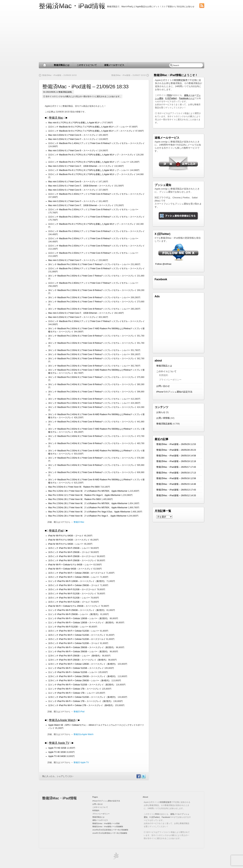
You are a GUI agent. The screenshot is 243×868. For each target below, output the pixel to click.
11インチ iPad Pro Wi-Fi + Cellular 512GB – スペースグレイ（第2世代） (82, 685)
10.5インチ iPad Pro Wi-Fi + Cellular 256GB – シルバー (74, 577)
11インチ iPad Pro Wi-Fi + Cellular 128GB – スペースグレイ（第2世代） (82, 623)
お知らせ (161, 412)
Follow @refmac (163, 264)
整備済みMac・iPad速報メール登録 (106, 823)
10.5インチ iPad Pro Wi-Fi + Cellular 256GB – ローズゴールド (77, 573)
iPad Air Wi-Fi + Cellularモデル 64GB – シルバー (70, 565)
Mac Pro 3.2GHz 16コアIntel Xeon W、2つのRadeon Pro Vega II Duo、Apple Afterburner (90, 512)
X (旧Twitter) (171, 98)
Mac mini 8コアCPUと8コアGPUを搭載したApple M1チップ (76, 123)
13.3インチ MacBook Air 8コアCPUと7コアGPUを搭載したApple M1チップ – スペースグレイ (92, 131)
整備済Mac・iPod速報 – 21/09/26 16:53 (59, 75)
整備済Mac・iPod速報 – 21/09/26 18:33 (85, 86)
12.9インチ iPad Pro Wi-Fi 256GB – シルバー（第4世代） (75, 656)
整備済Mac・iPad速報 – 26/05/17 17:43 (176, 467)
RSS (169, 95)
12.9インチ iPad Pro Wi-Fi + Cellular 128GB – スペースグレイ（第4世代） (83, 664)
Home (45, 65)
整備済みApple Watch (62, 720)
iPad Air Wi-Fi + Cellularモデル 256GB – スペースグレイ (74, 606)
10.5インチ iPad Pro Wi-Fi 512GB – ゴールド (69, 602)
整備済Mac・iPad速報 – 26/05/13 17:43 (176, 490)
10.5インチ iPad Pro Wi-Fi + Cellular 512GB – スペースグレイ (77, 635)
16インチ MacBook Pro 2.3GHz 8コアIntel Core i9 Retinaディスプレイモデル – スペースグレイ (93, 290)
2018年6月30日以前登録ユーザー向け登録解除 (110, 830)
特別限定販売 (181, 80)
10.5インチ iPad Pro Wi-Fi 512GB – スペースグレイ (72, 594)
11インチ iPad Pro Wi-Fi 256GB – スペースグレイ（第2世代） (77, 610)
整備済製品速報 (65, 92)
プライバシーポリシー (170, 380)
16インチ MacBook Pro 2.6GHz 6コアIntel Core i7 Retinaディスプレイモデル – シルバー (89, 264)
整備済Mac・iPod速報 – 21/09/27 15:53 (128, 75)
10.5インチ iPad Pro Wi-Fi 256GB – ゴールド (69, 552)
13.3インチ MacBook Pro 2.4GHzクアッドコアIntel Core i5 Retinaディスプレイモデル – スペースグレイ (96, 194)
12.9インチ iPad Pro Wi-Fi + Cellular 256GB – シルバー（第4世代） (80, 681)
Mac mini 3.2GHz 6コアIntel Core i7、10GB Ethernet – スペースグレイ (81, 166)
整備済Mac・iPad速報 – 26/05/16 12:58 (176, 478)
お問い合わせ (163, 386)
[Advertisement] (121, 36)
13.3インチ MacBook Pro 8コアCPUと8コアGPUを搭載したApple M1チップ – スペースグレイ (92, 155)
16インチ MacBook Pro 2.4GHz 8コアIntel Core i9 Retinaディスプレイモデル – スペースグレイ (93, 384)
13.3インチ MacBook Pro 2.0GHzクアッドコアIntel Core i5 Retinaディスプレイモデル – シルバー (93, 210)
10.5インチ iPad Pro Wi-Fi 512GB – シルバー (69, 598)
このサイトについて (87, 65)
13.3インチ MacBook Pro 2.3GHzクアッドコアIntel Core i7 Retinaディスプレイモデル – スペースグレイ (96, 321)
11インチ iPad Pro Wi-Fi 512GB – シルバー (69, 627)
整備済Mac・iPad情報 (72, 6)
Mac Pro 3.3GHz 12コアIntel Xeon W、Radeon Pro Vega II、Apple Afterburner (85, 495)
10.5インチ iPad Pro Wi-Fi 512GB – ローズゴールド (72, 589)
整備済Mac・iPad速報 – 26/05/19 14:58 (176, 456)
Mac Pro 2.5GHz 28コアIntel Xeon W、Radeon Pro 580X (75, 499)
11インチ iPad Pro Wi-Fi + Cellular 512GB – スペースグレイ (76, 668)
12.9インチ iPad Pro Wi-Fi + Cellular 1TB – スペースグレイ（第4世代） (82, 705)
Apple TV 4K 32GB (57, 752)
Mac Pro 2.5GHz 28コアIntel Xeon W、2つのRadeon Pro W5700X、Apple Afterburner (88, 503)
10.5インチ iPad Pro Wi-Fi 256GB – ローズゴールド (72, 556)
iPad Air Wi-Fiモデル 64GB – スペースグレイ (69, 540)
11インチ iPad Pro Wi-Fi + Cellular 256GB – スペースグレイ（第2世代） (82, 647)
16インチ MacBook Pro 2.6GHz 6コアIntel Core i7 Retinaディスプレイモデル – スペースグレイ (93, 276)
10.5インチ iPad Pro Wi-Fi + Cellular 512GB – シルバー (74, 631)
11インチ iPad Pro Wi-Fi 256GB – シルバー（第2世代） (74, 614)
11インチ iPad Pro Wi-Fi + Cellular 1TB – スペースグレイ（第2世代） (81, 701)
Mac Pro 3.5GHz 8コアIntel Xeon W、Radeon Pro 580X (74, 487)
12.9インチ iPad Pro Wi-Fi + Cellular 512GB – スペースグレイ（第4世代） (83, 697)
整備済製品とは (62, 65)
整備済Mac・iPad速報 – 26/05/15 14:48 (176, 484)
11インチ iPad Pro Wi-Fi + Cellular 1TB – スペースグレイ (75, 689)
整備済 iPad (56, 531)
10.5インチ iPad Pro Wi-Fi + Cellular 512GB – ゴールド (74, 643)
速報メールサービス (114, 65)
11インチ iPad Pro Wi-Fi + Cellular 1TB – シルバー (72, 693)
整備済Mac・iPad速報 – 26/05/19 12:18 (176, 461)
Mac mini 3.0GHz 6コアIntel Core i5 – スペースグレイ (73, 135)
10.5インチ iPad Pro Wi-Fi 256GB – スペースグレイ (72, 561)
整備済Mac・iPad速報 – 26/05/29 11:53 (176, 444)
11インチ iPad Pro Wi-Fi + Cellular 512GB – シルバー (73, 672)
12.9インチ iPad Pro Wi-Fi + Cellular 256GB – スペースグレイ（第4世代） (83, 676)
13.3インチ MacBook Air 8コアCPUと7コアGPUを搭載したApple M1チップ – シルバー (88, 127)
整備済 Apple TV (59, 743)
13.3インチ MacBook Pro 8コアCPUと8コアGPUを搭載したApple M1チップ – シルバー (89, 162)
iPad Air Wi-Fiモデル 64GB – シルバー (66, 544)
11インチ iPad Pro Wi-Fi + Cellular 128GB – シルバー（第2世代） (79, 618)
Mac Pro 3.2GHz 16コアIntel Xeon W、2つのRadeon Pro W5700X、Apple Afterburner (88, 491)
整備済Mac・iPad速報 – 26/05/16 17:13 (176, 473)
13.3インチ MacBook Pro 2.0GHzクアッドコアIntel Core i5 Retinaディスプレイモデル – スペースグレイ (96, 217)
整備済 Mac (56, 118)
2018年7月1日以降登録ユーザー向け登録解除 (110, 833)
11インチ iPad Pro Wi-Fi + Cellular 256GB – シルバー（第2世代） (79, 652)
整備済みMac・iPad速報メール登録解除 (108, 827)
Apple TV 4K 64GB (57, 756)
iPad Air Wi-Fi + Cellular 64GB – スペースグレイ (71, 569)
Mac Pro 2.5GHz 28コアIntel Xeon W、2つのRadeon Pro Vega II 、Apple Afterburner (88, 516)
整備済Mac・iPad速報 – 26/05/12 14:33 (176, 495)
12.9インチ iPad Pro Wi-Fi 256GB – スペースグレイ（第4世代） (78, 660)
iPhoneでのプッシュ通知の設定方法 (174, 392)
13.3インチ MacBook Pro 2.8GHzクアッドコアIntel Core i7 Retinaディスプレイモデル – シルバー (93, 283)
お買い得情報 (163, 418)
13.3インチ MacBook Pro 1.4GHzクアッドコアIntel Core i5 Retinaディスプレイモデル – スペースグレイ (96, 143)
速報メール (189, 95)
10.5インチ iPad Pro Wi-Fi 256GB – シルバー (69, 548)
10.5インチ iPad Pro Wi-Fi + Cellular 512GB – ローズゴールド (77, 639)
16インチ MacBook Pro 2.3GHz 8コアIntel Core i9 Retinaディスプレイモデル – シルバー (89, 297)
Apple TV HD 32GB (57, 748)
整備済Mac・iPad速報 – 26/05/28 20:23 (176, 450)
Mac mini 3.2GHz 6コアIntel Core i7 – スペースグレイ (73, 139)
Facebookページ (187, 98)
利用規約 (164, 375)
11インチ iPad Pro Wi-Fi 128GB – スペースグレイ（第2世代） (77, 581)
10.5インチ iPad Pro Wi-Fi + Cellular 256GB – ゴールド (74, 585)
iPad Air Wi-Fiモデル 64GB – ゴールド (66, 536)
